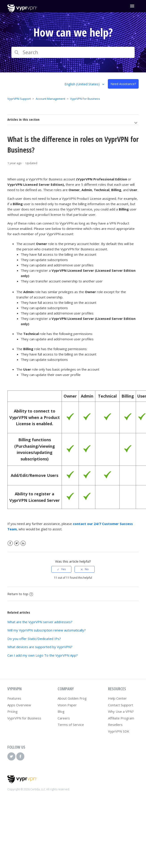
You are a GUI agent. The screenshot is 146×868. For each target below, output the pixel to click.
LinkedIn (23, 543)
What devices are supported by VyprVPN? (40, 647)
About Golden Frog (72, 698)
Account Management (50, 99)
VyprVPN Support (19, 99)
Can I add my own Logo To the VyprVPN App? (43, 655)
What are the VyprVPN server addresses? (40, 622)
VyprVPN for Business (24, 718)
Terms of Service (71, 725)
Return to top (20, 594)
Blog (61, 711)
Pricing (13, 711)
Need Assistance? (123, 84)
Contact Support (121, 705)
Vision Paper (67, 705)
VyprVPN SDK (119, 731)
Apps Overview (19, 705)
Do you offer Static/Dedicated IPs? (34, 639)
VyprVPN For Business (85, 99)
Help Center (117, 698)
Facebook (10, 543)
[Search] (73, 52)
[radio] (61, 569)
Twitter (17, 543)
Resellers (115, 725)
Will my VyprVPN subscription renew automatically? (47, 630)
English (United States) (82, 84)
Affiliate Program (121, 718)
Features (14, 698)
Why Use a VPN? (121, 711)
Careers (64, 718)
